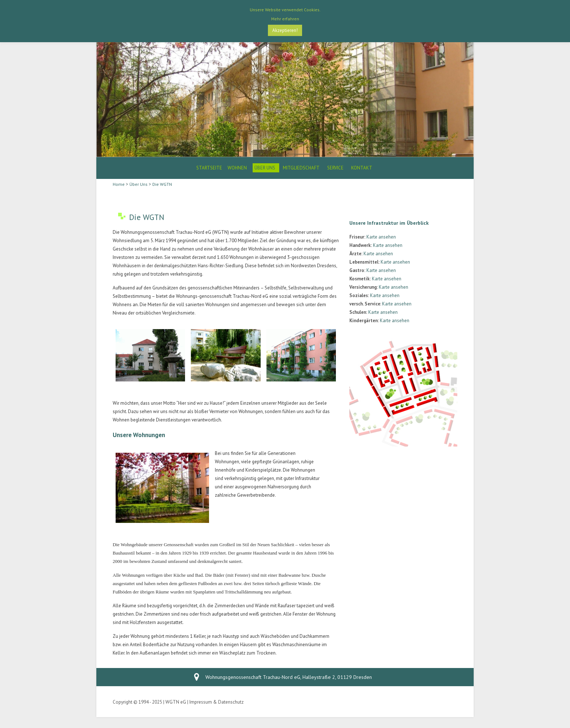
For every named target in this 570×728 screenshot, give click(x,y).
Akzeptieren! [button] (285, 30)
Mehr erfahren (285, 19)
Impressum (201, 702)
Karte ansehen (381, 237)
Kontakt (362, 168)
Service (335, 168)
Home (119, 184)
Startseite (209, 168)
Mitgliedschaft (301, 168)
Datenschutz (231, 702)
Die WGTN (162, 184)
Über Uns (265, 168)
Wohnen (237, 168)
